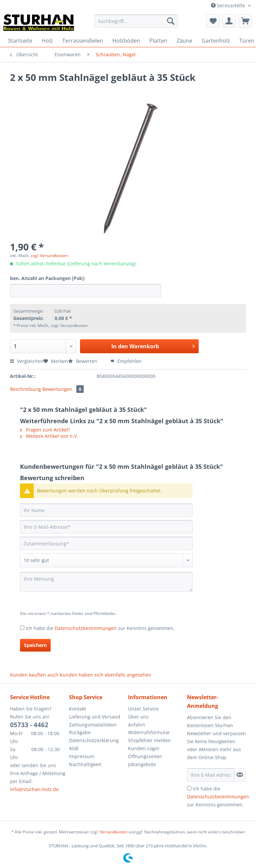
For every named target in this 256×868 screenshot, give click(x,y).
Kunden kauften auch (34, 675)
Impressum (82, 756)
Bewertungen (63, 389)
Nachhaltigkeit (85, 764)
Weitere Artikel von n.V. (49, 436)
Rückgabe (80, 732)
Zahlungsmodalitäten (93, 725)
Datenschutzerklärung (94, 740)
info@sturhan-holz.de (34, 789)
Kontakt (77, 709)
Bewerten (83, 361)
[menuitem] (136, 24)
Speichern (35, 645)
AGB (74, 748)
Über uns (138, 717)
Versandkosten (113, 832)
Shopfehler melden (149, 740)
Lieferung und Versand (95, 717)
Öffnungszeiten (145, 756)
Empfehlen (126, 361)
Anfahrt (136, 725)
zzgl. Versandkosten (49, 256)
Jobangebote (142, 764)
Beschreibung (25, 389)
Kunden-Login (144, 748)
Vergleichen (27, 361)
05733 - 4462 (29, 725)
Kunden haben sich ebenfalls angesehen (105, 675)
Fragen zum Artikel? (45, 430)
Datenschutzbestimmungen (86, 628)
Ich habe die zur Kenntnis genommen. (100, 628)
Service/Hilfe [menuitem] (229, 5)
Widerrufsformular (149, 732)
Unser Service (143, 709)
